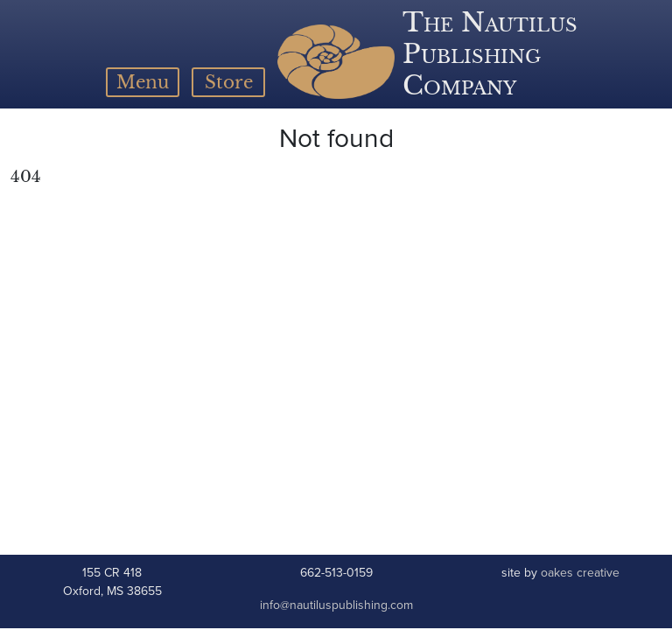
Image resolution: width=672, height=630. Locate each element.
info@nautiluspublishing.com (336, 605)
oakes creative (580, 573)
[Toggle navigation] (143, 82)
